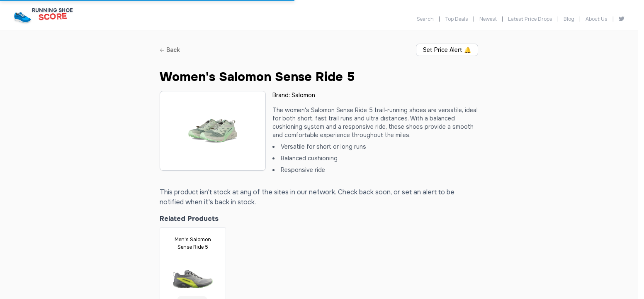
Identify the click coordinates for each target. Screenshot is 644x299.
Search (425, 19)
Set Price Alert (447, 50)
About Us (597, 19)
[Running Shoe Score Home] (23, 17)
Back (170, 50)
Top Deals (457, 19)
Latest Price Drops (530, 19)
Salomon (303, 95)
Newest (488, 19)
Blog (569, 19)
